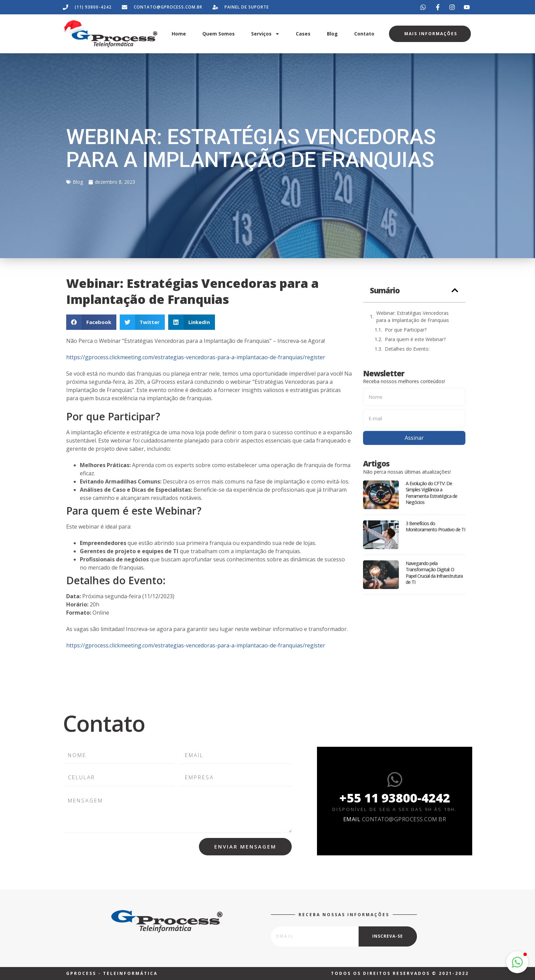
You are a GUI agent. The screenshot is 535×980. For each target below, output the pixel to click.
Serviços (265, 34)
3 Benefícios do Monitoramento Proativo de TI (435, 526)
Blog (332, 34)
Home (179, 34)
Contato (364, 34)
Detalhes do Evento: (407, 349)
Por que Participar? (406, 330)
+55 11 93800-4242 (395, 798)
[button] (91, 322)
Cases (303, 34)
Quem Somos (219, 34)
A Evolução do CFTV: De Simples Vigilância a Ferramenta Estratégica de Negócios (431, 493)
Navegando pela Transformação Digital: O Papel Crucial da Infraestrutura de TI (434, 573)
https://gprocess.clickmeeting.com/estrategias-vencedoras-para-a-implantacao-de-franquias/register (196, 357)
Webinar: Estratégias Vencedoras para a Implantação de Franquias (413, 317)
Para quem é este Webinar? (415, 339)
